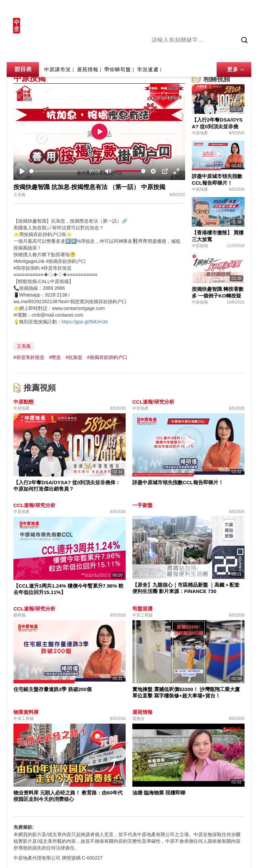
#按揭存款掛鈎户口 (107, 357)
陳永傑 (179, 53)
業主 (246, 53)
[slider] (58, 171)
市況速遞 (148, 69)
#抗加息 (74, 357)
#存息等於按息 (29, 357)
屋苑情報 (88, 69)
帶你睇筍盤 (118, 69)
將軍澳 (199, 53)
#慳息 (55, 357)
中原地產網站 (184, 9)
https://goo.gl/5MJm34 (85, 322)
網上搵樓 (215, 9)
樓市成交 (242, 9)
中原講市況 (224, 53)
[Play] (22, 171)
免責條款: (24, 827)
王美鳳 (24, 346)
